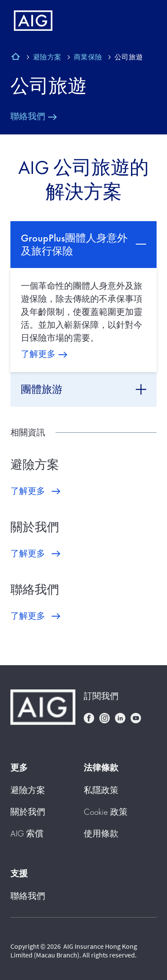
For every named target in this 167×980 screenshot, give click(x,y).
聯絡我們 (28, 116)
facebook (89, 718)
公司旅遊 (49, 86)
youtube (136, 718)
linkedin (120, 718)
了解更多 (38, 354)
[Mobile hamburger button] (142, 21)
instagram (105, 718)
